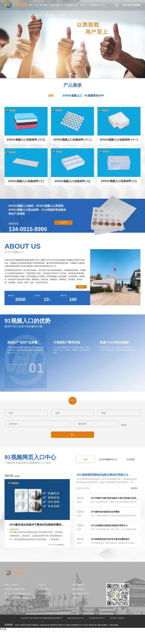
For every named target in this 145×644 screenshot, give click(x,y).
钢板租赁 (35, 638)
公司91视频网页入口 (108, 459)
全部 (51, 96)
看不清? (124, 425)
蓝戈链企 (121, 631)
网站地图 (3, 643)
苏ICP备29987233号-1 (97, 631)
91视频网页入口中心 (98, 5)
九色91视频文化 (35, 15)
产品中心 (84, 5)
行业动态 (131, 459)
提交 (72, 435)
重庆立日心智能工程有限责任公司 (71, 638)
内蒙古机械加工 (103, 638)
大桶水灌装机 (114, 638)
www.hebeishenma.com (76, 631)
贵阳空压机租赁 (26, 638)
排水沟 (17, 638)
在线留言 (63, 15)
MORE (81, 287)
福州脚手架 (54, 638)
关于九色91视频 (41, 5)
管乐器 (86, 638)
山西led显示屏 (44, 638)
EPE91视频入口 (56, 5)
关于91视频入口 (79, 598)
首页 (31, 5)
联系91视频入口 (50, 15)
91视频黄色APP (71, 5)
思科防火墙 (93, 638)
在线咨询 (63, 223)
